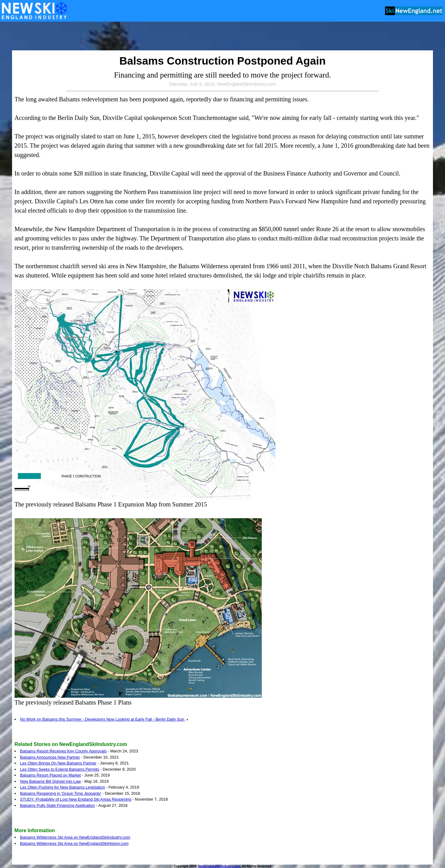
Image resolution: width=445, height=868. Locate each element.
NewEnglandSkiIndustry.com (219, 866)
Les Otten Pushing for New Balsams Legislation (63, 787)
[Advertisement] (222, 36)
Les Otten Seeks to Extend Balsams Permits (60, 769)
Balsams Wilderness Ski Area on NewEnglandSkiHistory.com (74, 843)
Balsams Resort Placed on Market (51, 775)
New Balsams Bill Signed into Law (51, 781)
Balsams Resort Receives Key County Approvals (63, 751)
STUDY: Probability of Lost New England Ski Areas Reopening (76, 799)
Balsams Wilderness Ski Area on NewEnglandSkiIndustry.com (75, 837)
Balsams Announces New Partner (50, 757)
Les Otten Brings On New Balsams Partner (58, 763)
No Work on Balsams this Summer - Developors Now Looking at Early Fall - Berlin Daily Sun (104, 719)
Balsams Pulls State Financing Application (57, 805)
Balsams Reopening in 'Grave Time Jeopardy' (61, 793)
